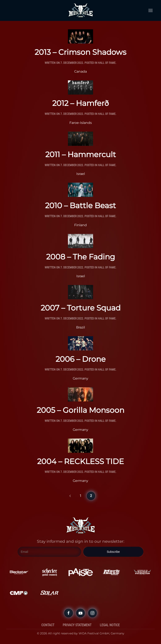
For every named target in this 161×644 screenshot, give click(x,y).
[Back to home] (80, 10)
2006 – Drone (81, 359)
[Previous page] (70, 496)
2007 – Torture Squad (81, 308)
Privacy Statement (77, 625)
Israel (81, 174)
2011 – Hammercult (81, 154)
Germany (80, 378)
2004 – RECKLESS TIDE (80, 461)
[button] (151, 10)
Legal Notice (110, 625)
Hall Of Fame (107, 63)
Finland (80, 225)
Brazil (80, 327)
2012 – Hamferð (80, 103)
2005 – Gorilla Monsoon (80, 410)
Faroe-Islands (81, 123)
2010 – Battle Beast (80, 205)
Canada (80, 71)
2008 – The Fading (81, 257)
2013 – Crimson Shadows (80, 52)
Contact (48, 625)
